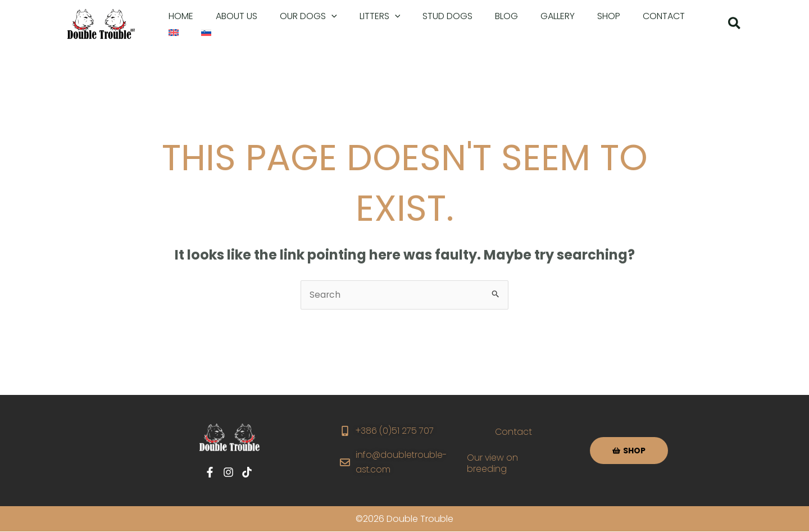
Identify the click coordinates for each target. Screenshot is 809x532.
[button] (297, 16)
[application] (320, 16)
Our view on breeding (494, 464)
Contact (513, 432)
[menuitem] (670, 16)
